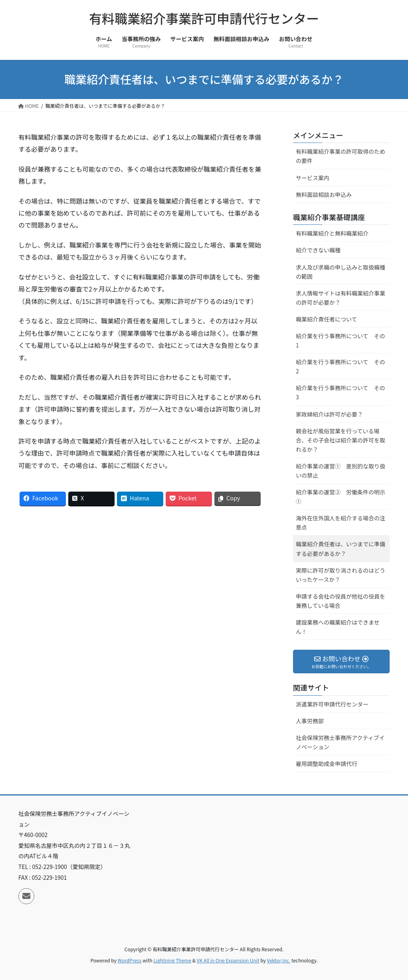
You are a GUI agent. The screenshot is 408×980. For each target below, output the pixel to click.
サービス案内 (313, 178)
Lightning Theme (172, 960)
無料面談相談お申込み (324, 194)
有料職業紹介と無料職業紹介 (332, 233)
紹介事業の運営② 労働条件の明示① (341, 497)
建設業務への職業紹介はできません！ (338, 627)
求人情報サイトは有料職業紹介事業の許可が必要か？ (341, 298)
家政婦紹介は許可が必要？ (329, 414)
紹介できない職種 (318, 250)
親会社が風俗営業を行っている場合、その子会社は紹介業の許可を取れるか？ (341, 440)
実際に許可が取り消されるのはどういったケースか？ (341, 575)
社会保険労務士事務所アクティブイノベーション (340, 742)
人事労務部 (310, 721)
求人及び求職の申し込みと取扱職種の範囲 (341, 272)
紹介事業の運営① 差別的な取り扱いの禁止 (341, 471)
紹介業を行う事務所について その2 (341, 366)
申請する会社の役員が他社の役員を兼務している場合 (341, 601)
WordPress (130, 960)
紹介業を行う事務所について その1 (341, 340)
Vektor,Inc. (278, 960)
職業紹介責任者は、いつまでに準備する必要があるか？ (341, 549)
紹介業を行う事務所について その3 (341, 392)
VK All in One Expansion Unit (228, 960)
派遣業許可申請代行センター (332, 704)
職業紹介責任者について (327, 319)
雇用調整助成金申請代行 (327, 764)
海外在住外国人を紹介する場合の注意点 (341, 523)
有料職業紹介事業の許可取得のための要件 (341, 156)
